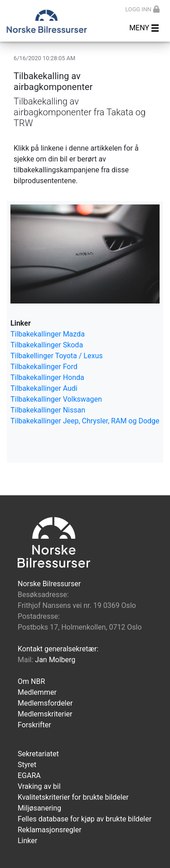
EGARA (29, 776)
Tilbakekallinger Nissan (48, 410)
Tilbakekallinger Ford (44, 367)
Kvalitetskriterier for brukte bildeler (73, 797)
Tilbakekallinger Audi (44, 388)
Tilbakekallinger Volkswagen (56, 399)
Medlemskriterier (45, 714)
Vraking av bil (39, 786)
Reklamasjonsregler (50, 830)
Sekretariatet (38, 754)
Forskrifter (34, 725)
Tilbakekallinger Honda (47, 377)
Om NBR (31, 681)
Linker (27, 841)
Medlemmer (37, 692)
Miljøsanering (39, 808)
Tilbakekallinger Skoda (47, 345)
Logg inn (142, 9)
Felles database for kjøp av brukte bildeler (85, 819)
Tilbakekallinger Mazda (48, 334)
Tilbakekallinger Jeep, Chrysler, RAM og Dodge (85, 421)
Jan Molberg (55, 660)
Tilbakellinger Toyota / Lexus (56, 356)
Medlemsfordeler (45, 703)
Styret (27, 765)
